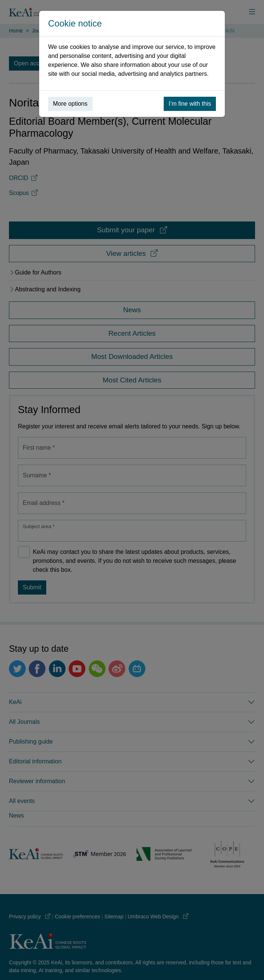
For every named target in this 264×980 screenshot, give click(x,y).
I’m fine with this (190, 104)
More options (70, 104)
